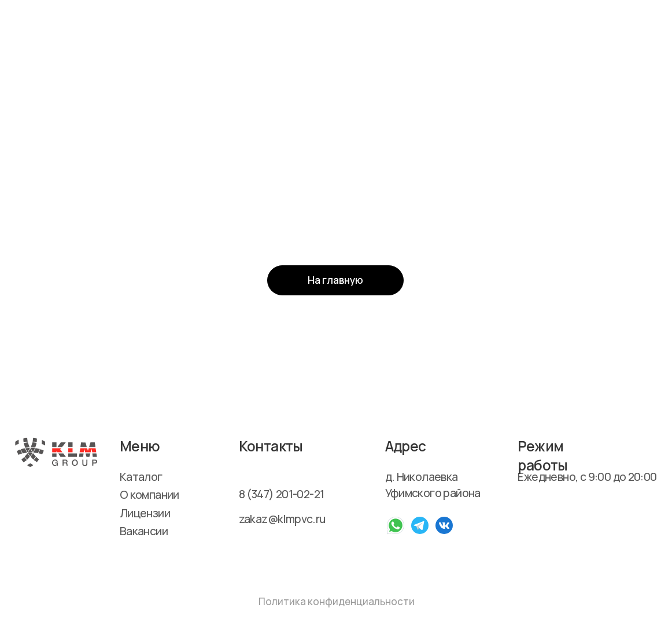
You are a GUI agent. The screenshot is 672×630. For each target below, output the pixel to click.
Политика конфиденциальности (337, 601)
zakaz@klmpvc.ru (282, 519)
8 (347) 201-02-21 (282, 494)
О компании (149, 494)
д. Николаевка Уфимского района (433, 485)
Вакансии (144, 531)
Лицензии (145, 513)
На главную (335, 280)
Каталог (141, 477)
